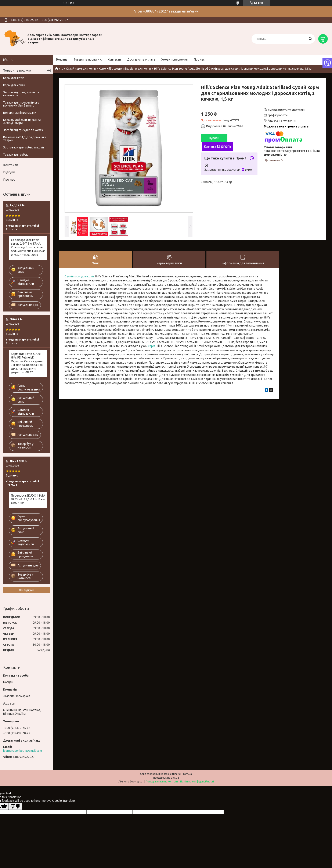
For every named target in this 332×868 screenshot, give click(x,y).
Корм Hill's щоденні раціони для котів (125, 69)
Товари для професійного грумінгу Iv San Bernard (21, 104)
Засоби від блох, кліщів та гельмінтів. (21, 94)
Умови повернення (174, 60)
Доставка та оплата (141, 60)
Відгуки (9, 172)
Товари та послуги (86, 60)
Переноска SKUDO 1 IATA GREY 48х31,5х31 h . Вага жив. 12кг (28, 499)
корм (151, 346)
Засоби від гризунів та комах (23, 130)
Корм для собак (14, 85)
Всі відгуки (27, 590)
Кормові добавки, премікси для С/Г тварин (22, 121)
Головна (62, 60)
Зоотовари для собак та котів (24, 147)
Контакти (114, 60)
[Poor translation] (15, 806)
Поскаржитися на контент (162, 781)
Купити (214, 138)
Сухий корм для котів (81, 69)
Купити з (217, 147)
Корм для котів (14, 78)
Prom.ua (187, 774)
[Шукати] (310, 39)
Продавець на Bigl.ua (166, 778)
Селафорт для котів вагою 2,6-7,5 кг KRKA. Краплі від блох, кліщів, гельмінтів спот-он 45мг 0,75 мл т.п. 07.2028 (28, 247)
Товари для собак (15, 155)
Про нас (199, 60)
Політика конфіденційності (197, 781)
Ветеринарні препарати (20, 113)
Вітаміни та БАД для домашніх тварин (25, 139)
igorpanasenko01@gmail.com (23, 751)
